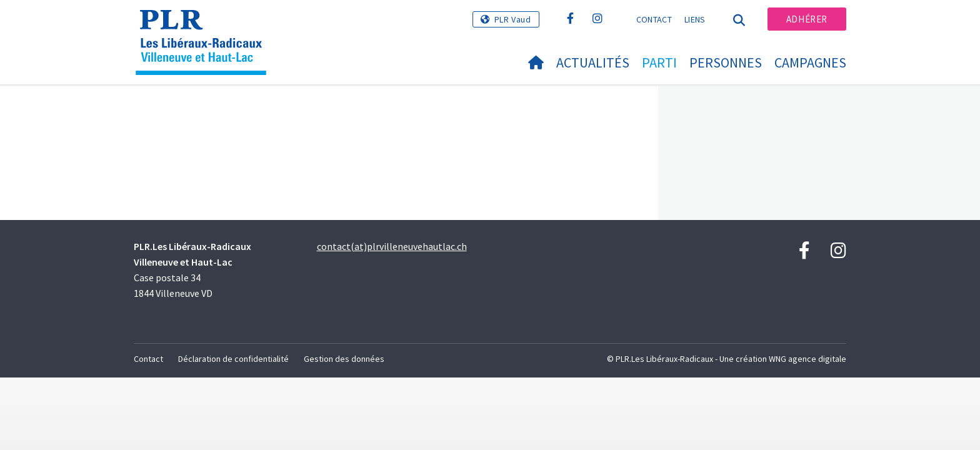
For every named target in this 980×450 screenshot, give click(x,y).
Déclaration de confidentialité (233, 359)
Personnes (726, 62)
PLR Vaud (513, 19)
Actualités (593, 62)
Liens (695, 19)
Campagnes (810, 62)
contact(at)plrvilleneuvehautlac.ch (392, 246)
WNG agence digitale (807, 359)
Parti (659, 62)
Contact (654, 19)
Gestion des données (344, 359)
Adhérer (807, 19)
